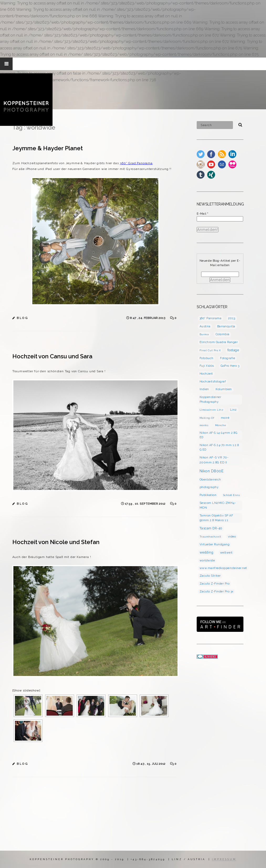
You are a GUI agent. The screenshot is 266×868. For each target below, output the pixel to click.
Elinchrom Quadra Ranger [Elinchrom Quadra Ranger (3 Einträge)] (219, 342)
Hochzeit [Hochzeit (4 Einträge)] (206, 374)
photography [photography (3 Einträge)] (209, 487)
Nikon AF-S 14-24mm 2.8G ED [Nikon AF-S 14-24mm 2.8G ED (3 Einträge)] (218, 435)
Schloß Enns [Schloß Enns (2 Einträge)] (232, 495)
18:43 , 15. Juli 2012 (151, 764)
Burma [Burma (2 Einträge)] (204, 334)
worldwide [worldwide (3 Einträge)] (207, 560)
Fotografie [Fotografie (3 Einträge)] (228, 358)
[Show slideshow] (26, 690)
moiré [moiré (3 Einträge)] (225, 418)
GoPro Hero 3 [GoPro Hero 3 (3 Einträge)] (230, 366)
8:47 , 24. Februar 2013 (148, 318)
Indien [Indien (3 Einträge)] (204, 389)
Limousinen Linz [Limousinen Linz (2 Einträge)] (212, 410)
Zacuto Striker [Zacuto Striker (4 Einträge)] (210, 576)
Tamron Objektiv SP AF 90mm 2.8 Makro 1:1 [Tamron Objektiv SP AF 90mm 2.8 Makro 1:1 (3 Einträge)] (216, 518)
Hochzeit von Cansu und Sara (52, 356)
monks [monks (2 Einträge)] (204, 425)
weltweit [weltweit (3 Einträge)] (226, 552)
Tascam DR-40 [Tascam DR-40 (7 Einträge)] (211, 528)
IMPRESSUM (224, 859)
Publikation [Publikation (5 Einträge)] (208, 495)
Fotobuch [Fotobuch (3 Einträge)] (207, 358)
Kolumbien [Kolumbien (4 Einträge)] (224, 389)
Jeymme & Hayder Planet (48, 148)
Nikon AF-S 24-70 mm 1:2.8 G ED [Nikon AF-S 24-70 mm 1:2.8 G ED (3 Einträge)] (219, 447)
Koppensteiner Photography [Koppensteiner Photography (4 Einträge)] (210, 399)
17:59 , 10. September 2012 (145, 504)
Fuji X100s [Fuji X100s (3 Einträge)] (207, 366)
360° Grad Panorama (136, 163)
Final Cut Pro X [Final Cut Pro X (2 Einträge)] (210, 350)
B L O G (22, 318)
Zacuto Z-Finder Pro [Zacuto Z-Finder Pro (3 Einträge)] (215, 583)
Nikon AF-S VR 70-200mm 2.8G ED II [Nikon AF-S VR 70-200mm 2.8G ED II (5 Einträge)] (214, 460)
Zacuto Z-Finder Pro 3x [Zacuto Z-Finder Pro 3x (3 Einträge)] (217, 591)
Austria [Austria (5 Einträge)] (205, 326)
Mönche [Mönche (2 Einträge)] (221, 425)
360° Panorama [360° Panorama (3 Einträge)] (211, 318)
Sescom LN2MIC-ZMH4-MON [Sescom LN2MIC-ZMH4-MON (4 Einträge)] (218, 505)
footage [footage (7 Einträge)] (233, 350)
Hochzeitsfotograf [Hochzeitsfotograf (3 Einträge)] (213, 381)
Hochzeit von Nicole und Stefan (56, 542)
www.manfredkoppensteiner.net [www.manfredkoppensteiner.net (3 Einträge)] (223, 568)
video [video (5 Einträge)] (232, 536)
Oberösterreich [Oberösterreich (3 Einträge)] (210, 479)
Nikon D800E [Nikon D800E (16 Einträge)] (212, 471)
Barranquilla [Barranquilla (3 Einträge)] (226, 326)
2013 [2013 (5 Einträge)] (232, 318)
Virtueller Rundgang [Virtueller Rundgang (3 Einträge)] (215, 544)
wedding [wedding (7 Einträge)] (207, 552)
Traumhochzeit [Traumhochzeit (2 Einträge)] (210, 537)
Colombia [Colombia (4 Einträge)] (223, 334)
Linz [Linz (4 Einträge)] (233, 410)
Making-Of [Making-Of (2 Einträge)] (207, 418)
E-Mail (203, 214)
